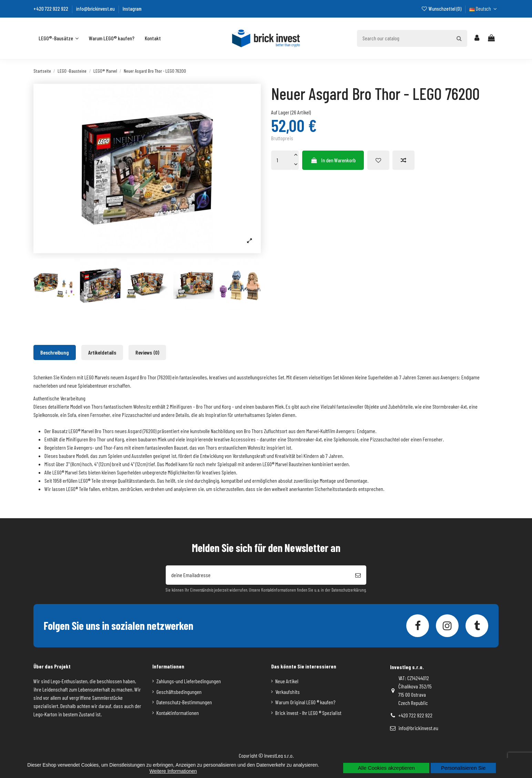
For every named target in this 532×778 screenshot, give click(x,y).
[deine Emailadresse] (258, 575)
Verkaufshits (288, 692)
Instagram (132, 9)
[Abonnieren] (358, 575)
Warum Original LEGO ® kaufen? (305, 702)
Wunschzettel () (441, 9)
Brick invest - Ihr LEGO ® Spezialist (308, 713)
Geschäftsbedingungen (179, 692)
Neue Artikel (287, 681)
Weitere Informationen (173, 771)
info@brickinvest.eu (96, 9)
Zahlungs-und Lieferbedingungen (189, 681)
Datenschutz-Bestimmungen (184, 702)
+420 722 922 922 (51, 9)
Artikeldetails (102, 352)
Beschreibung (55, 352)
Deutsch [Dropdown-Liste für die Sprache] (484, 9)
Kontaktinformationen (178, 713)
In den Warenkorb (333, 160)
